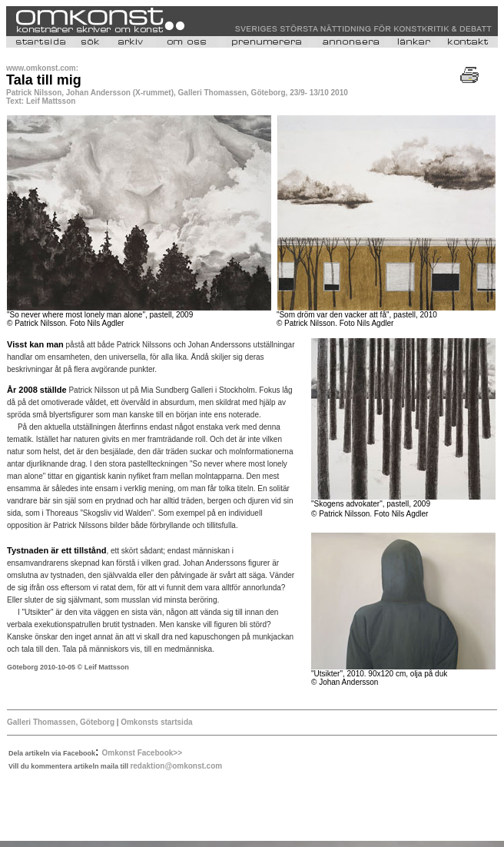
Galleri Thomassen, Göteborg (61, 722)
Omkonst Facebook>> (142, 753)
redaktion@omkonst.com (176, 766)
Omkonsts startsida (155, 722)
